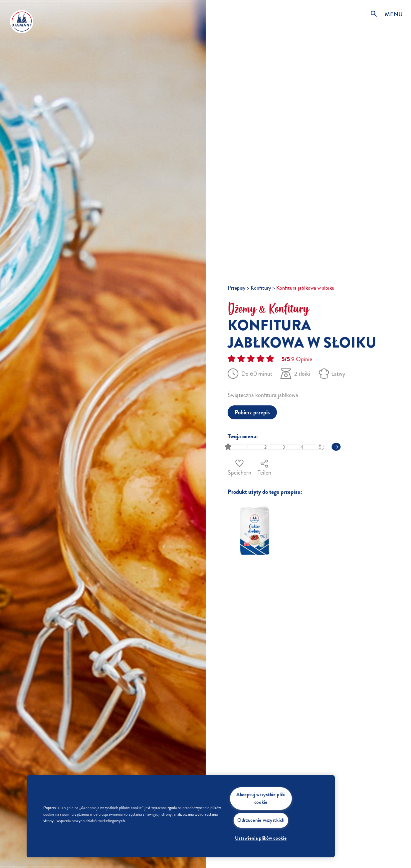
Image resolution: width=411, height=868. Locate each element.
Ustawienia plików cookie (261, 838)
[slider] (229, 447)
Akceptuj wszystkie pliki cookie (261, 798)
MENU (394, 14)
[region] (181, 816)
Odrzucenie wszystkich (261, 820)
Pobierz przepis (252, 412)
